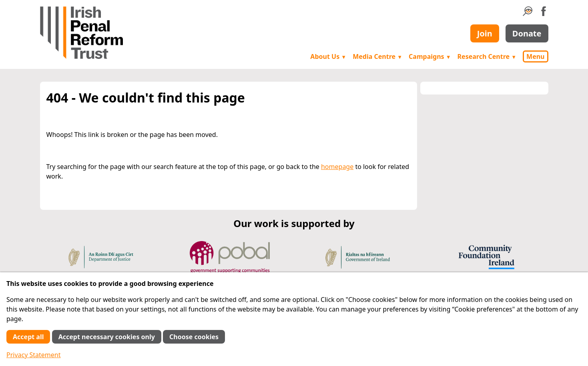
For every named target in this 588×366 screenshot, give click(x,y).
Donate (527, 33)
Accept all (28, 337)
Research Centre (487, 56)
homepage (337, 167)
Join (485, 33)
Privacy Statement (34, 355)
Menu (535, 56)
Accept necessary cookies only (107, 337)
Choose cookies (194, 337)
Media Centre (377, 56)
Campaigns (430, 56)
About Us (328, 56)
